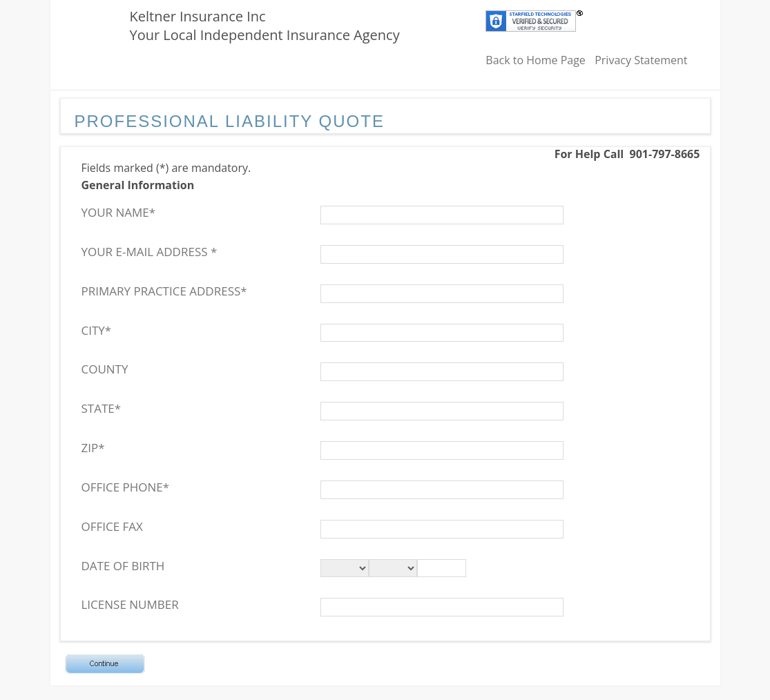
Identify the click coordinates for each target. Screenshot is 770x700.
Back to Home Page (536, 60)
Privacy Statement (641, 60)
